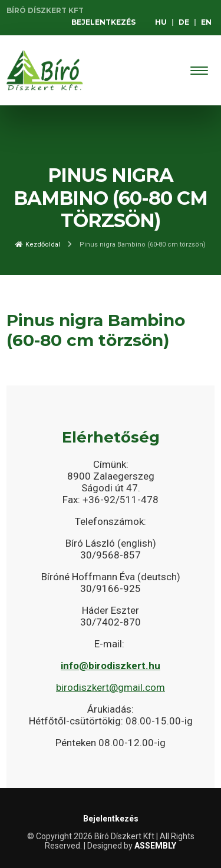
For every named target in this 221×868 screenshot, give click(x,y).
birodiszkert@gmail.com (111, 687)
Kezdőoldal (38, 245)
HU (161, 22)
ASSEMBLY (155, 846)
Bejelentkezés (103, 22)
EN (206, 22)
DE (184, 22)
